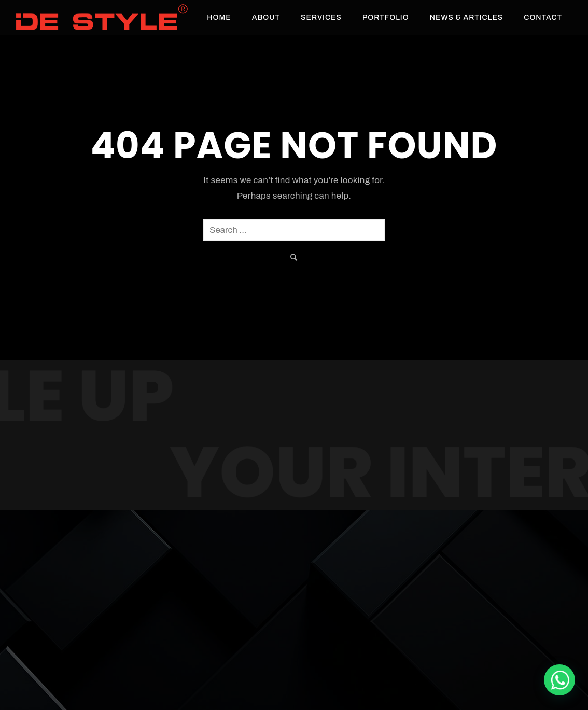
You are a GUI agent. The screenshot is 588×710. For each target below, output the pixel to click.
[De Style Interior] (559, 680)
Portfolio (386, 17)
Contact (543, 17)
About (266, 17)
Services (321, 17)
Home (219, 17)
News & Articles (467, 17)
